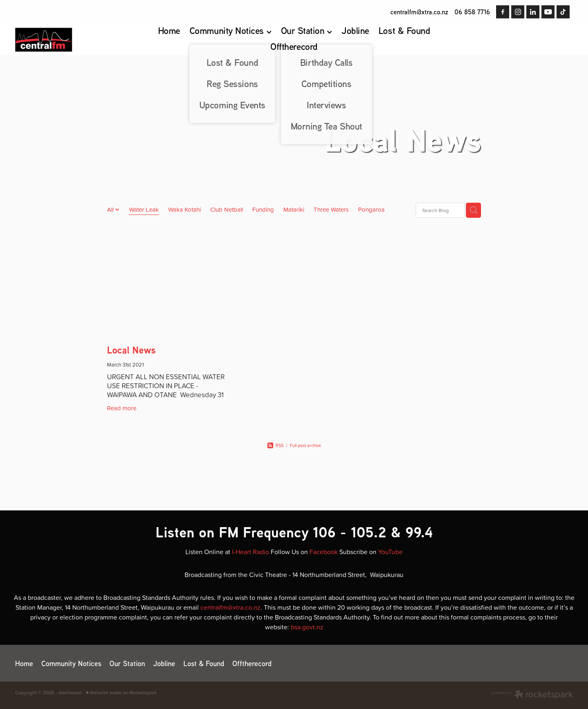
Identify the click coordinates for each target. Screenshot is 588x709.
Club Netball (227, 209)
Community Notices (231, 30)
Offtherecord (294, 46)
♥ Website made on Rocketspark (121, 692)
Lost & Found (404, 30)
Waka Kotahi (185, 209)
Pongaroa (371, 209)
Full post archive (305, 445)
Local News (131, 350)
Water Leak (144, 209)
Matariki (294, 209)
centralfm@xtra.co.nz (419, 12)
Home (169, 30)
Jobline (355, 30)
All (111, 209)
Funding (263, 209)
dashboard (70, 692)
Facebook (324, 552)
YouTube (390, 552)
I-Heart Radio (251, 552)
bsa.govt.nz (307, 627)
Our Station (306, 30)
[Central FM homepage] (71, 40)
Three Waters (331, 209)
